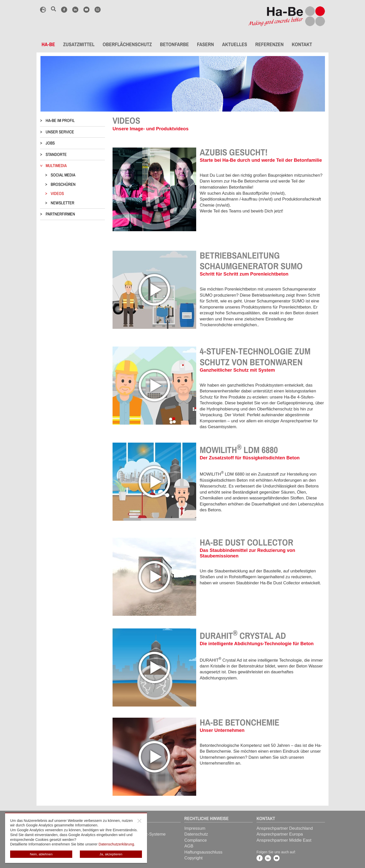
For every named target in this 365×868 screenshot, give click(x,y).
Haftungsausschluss (203, 852)
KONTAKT (302, 44)
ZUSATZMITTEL (79, 44)
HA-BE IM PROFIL (60, 120)
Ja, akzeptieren (111, 854)
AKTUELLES (235, 44)
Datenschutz (196, 834)
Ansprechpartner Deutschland (285, 828)
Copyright (193, 858)
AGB (189, 846)
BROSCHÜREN (63, 184)
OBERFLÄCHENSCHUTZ (127, 44)
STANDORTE (56, 154)
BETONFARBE (174, 44)
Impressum (195, 828)
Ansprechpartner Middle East (284, 840)
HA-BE (48, 44)
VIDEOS (57, 193)
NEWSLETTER (62, 203)
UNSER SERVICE (60, 132)
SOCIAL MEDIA (63, 175)
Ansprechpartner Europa (280, 834)
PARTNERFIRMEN (60, 214)
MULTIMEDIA (56, 166)
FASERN (205, 44)
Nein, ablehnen (41, 854)
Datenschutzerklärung (116, 844)
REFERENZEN (269, 44)
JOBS (50, 143)
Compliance (196, 840)
